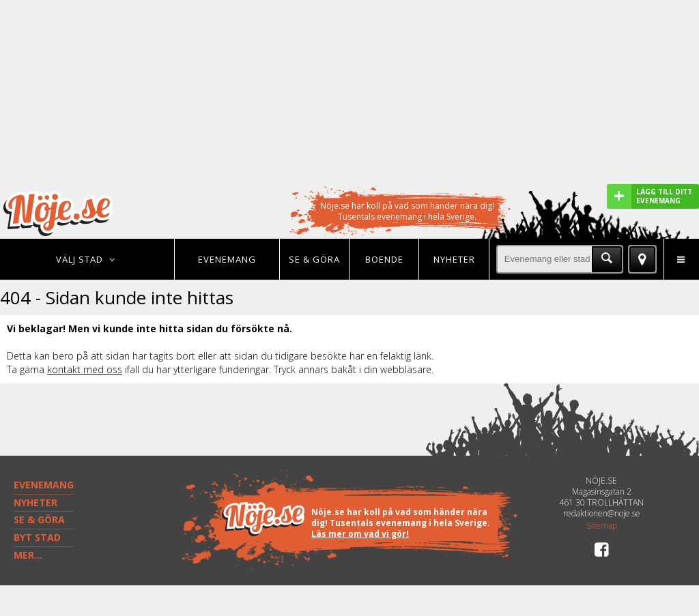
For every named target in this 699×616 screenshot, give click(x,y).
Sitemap (602, 526)
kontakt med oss (85, 369)
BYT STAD (37, 537)
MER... (28, 555)
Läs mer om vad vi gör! (360, 534)
